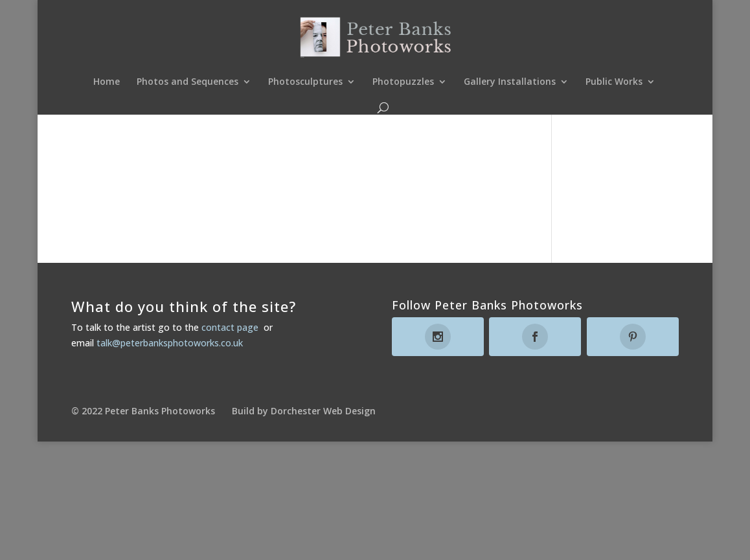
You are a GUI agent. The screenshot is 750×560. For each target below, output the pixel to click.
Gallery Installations (510, 82)
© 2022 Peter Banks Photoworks (143, 411)
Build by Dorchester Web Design (304, 411)
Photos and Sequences (187, 82)
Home (107, 82)
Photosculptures (305, 82)
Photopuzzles (403, 82)
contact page (230, 327)
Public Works (614, 82)
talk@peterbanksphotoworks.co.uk (170, 343)
